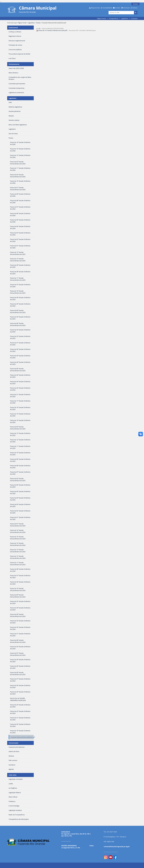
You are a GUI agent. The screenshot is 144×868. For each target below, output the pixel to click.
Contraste (126, 8)
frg (39, 28)
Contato (118, 8)
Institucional (13, 28)
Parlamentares (14, 64)
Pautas (38, 23)
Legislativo (125, 18)
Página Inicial (101, 18)
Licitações (134, 18)
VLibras (135, 8)
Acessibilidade (107, 8)
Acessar (135, 4)
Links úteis (13, 775)
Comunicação (13, 743)
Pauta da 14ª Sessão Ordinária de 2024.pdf (52, 30)
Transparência (113, 18)
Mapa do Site (95, 8)
